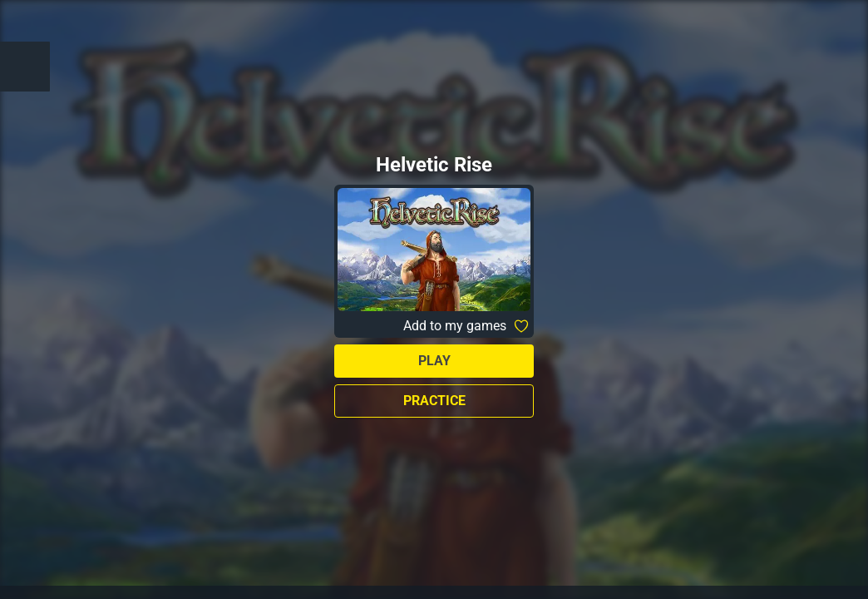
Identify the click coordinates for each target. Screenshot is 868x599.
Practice (434, 401)
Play (434, 361)
